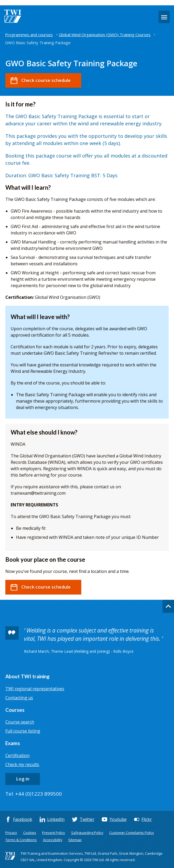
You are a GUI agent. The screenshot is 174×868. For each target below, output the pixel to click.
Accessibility (53, 840)
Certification (17, 755)
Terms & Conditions (21, 840)
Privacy (11, 833)
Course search (20, 722)
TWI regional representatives (35, 689)
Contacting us (19, 698)
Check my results (22, 764)
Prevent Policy (54, 833)
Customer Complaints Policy (132, 833)
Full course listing (23, 731)
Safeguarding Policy (87, 833)
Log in (23, 779)
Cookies (30, 833)
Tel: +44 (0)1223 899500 (34, 794)
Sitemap (75, 840)
